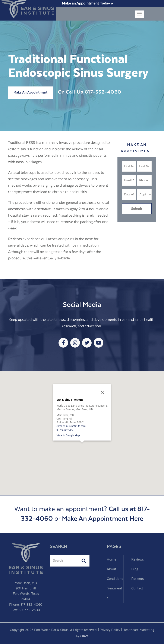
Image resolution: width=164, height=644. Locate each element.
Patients (138, 579)
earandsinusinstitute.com (71, 426)
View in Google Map (68, 435)
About (111, 569)
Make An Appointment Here (103, 519)
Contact (137, 588)
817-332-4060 (103, 92)
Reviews (138, 560)
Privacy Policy (110, 630)
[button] (82, 449)
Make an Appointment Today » (87, 3)
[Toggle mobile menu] (139, 14)
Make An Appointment (30, 93)
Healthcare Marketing (138, 630)
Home (111, 560)
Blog (135, 569)
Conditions (115, 579)
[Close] (102, 392)
